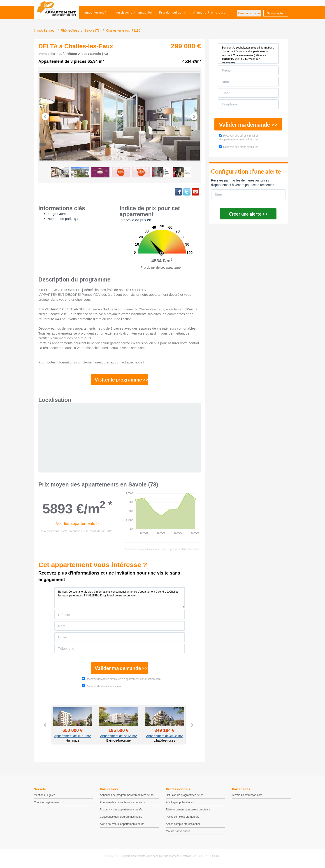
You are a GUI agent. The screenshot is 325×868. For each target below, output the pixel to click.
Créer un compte (249, 13)
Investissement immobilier (132, 12)
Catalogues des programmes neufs (121, 819)
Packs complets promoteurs (183, 819)
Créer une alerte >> (248, 214)
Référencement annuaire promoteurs (188, 811)
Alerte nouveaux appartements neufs (122, 826)
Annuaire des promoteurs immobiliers (122, 804)
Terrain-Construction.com (247, 797)
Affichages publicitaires (180, 804)
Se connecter (276, 13)
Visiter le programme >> (120, 380)
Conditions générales (47, 804)
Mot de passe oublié (178, 833)
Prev (45, 116)
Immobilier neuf (94, 12)
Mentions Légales (44, 797)
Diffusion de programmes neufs (185, 797)
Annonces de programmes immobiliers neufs (127, 797)
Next (194, 116)
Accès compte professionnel (183, 826)
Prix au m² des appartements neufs (121, 811)
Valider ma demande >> (120, 670)
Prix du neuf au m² (173, 12)
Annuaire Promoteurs (209, 12)
